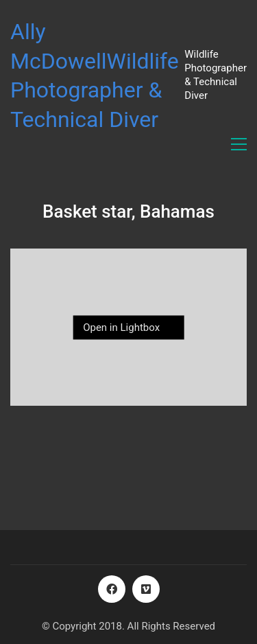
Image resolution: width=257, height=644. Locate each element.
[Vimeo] (146, 589)
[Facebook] (112, 589)
